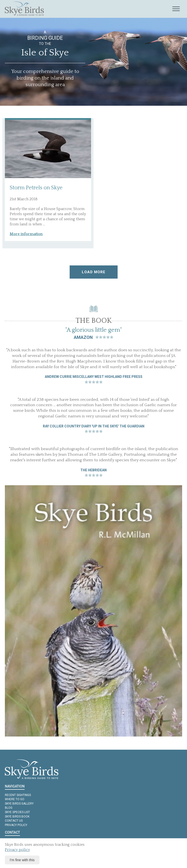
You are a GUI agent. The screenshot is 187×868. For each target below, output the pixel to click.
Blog (9, 808)
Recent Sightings (18, 795)
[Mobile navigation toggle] (176, 9)
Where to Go (15, 799)
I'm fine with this (22, 860)
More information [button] (26, 234)
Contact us (14, 821)
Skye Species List (17, 812)
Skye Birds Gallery (19, 804)
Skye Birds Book (17, 817)
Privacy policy (16, 825)
